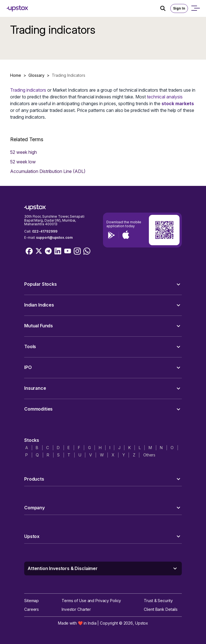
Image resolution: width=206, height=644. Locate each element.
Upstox (142, 623)
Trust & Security (158, 601)
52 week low (23, 162)
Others (149, 455)
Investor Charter (76, 609)
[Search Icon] (165, 8)
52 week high (23, 152)
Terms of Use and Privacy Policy (91, 601)
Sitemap (32, 601)
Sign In (179, 8)
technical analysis (165, 97)
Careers (32, 609)
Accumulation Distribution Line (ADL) (48, 171)
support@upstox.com (54, 237)
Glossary (36, 75)
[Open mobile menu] (195, 8)
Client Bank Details (161, 609)
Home (16, 75)
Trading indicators (28, 90)
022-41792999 (45, 231)
